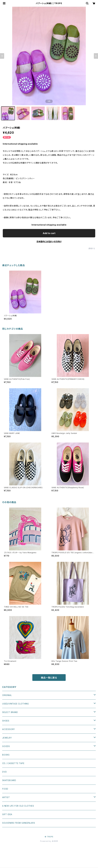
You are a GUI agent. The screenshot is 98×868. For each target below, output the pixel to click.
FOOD (5, 789)
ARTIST (6, 797)
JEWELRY (7, 738)
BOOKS (6, 755)
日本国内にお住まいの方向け (49, 241)
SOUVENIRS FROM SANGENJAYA (19, 823)
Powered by (49, 841)
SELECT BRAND (10, 712)
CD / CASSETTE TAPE (13, 763)
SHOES (6, 721)
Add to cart (49, 233)
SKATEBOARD (9, 780)
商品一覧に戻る (49, 678)
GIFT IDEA (7, 814)
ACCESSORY (9, 729)
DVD (4, 772)
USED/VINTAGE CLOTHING (16, 704)
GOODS (6, 746)
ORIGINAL (7, 695)
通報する (92, 248)
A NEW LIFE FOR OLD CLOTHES (18, 806)
